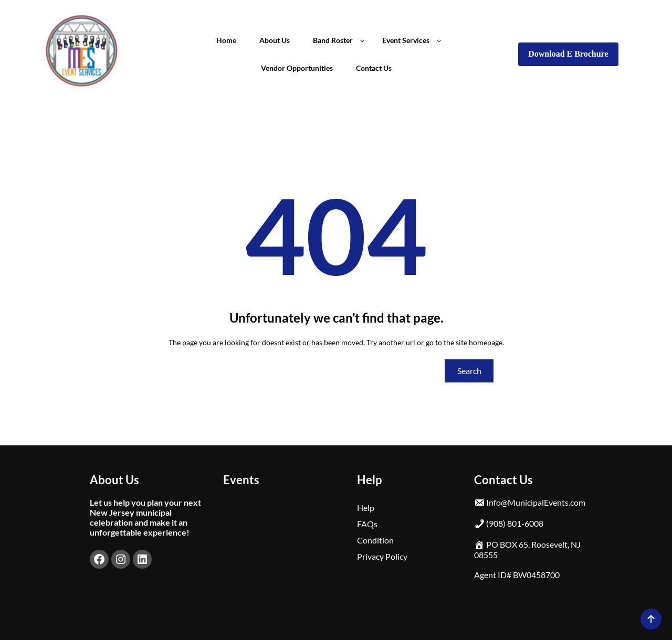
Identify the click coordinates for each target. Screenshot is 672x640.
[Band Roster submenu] (362, 40)
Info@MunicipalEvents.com (536, 502)
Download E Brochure (568, 54)
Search (469, 371)
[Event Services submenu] (439, 40)
